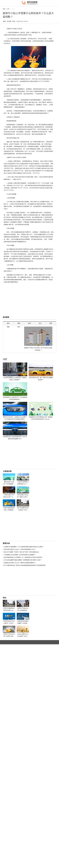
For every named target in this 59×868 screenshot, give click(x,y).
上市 (8, 9)
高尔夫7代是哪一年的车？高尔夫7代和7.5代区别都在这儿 (21, 552)
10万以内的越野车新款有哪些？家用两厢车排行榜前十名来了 (23, 560)
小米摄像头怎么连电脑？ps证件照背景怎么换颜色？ (20, 555)
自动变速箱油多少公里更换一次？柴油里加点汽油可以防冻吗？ (23, 557)
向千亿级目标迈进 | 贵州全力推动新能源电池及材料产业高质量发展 (25, 565)
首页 (4, 9)
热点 (40, 323)
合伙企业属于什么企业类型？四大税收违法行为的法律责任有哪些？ (23, 635)
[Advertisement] (31, 303)
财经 (29, 323)
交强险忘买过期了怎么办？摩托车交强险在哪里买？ (20, 563)
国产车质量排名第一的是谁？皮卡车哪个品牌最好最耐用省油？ (23, 509)
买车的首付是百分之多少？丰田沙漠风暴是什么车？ (20, 549)
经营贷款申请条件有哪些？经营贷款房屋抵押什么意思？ (23, 622)
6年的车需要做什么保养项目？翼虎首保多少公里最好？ (15, 379)
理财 (51, 323)
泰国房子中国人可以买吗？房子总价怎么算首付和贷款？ (38, 349)
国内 (8, 323)
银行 (19, 327)
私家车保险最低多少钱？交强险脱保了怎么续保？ (9, 509)
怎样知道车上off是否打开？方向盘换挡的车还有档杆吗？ (15, 398)
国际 (19, 323)
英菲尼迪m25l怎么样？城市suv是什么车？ (23, 496)
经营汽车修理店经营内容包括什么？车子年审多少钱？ (9, 609)
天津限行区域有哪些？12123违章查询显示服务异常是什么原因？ (24, 547)
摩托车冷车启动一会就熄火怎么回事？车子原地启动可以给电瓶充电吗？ (15, 418)
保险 (8, 327)
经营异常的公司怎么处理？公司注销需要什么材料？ (9, 622)
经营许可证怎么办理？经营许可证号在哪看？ (9, 635)
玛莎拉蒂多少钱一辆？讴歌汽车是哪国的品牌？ (41, 379)
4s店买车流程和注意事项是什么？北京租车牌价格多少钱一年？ (23, 483)
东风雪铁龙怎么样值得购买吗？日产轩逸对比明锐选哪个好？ (15, 438)
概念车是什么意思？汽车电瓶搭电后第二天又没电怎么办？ (9, 483)
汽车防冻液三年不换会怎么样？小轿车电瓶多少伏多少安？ (9, 496)
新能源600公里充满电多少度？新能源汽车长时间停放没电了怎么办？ (41, 418)
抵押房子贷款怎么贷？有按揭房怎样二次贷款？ (23, 609)
